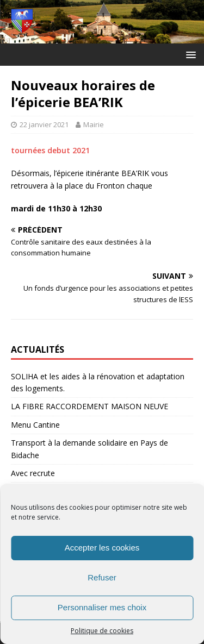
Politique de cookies (102, 631)
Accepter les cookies (102, 548)
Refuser (102, 577)
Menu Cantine (35, 425)
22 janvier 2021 (44, 124)
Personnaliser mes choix (102, 607)
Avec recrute (33, 473)
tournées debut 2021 (50, 150)
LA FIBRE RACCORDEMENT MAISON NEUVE (89, 406)
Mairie (94, 124)
